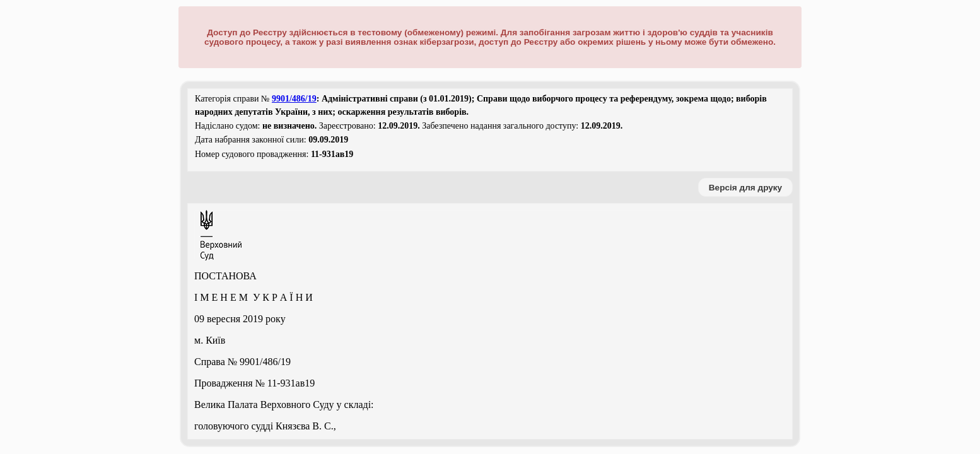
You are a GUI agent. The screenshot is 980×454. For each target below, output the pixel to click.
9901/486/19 (294, 99)
